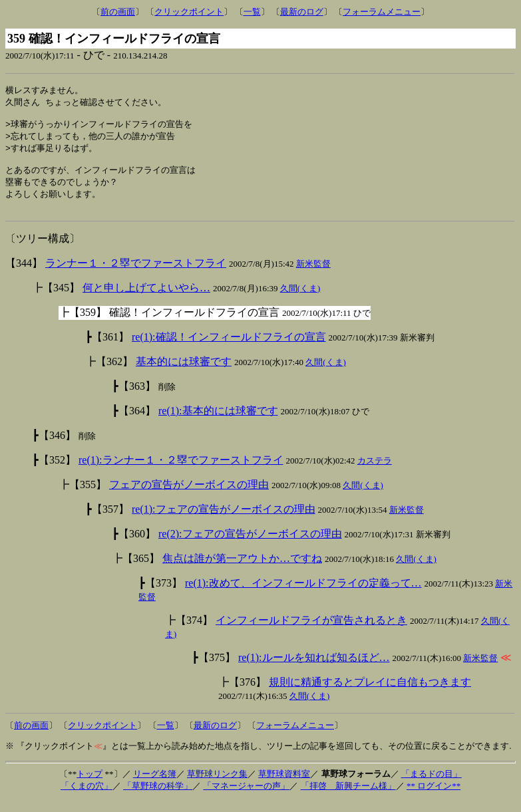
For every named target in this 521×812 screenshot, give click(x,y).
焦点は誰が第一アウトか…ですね (242, 570)
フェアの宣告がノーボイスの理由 (189, 496)
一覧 (252, 12)
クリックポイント (189, 12)
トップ (89, 785)
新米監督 (313, 275)
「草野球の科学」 (158, 797)
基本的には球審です (184, 373)
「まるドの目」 (432, 785)
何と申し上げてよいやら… (146, 299)
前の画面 (118, 12)
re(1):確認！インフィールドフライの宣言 (229, 348)
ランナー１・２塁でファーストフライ (136, 274)
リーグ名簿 (155, 785)
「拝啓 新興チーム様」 (348, 797)
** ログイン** (434, 797)
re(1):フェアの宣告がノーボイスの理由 (224, 520)
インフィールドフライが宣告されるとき (311, 631)
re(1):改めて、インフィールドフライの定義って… (303, 594)
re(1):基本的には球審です (218, 422)
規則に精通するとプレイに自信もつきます (370, 693)
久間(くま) (300, 300)
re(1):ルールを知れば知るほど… (314, 669)
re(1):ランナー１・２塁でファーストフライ (181, 471)
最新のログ (302, 12)
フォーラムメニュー (382, 12)
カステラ (375, 472)
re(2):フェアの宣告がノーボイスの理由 (250, 545)
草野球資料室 (284, 785)
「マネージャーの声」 (246, 797)
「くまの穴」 (87, 797)
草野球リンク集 (217, 785)
